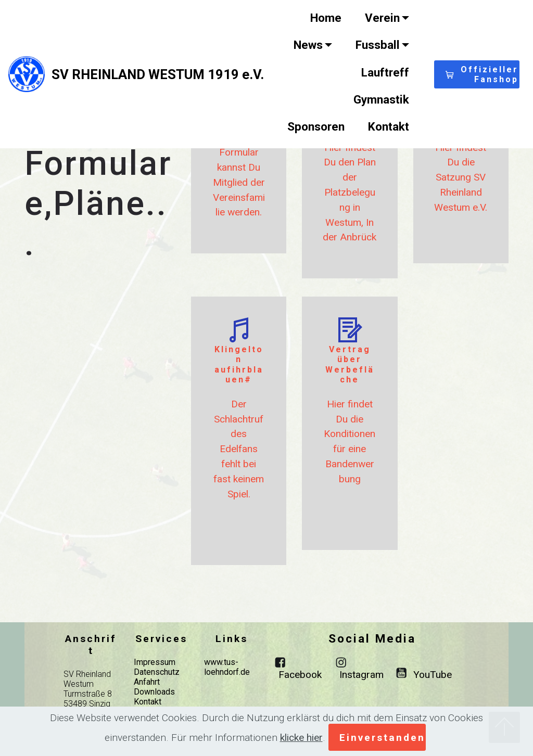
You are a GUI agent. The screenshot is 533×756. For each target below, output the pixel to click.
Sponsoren (316, 126)
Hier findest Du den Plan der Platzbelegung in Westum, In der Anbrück (350, 193)
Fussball (378, 45)
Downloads (154, 692)
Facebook (300, 675)
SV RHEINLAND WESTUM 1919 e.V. (158, 74)
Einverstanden (382, 738)
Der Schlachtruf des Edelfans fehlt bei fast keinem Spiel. (239, 449)
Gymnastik (381, 99)
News (308, 45)
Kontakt (389, 126)
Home (326, 18)
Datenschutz (157, 672)
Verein (382, 18)
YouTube (433, 675)
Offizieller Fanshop (482, 74)
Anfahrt (147, 682)
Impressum (155, 662)
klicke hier (301, 738)
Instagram (361, 675)
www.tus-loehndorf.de (227, 667)
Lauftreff (385, 72)
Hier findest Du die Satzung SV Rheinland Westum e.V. (461, 177)
